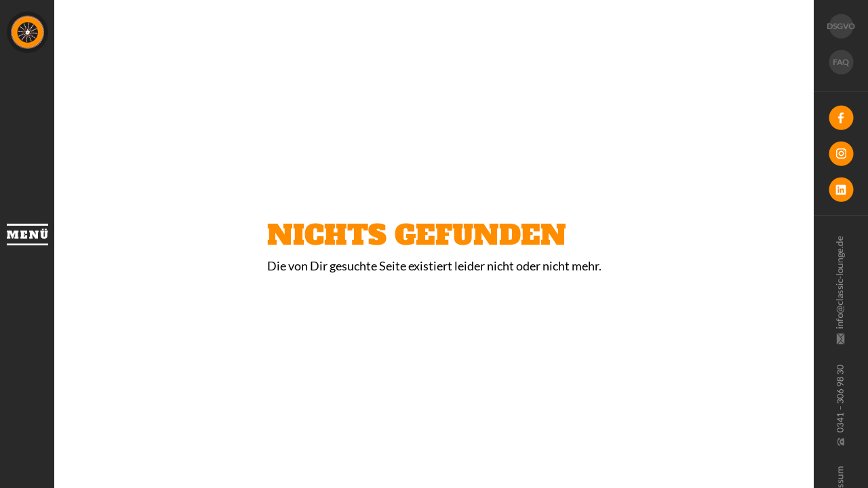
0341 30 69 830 (840, 405)
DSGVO (841, 26)
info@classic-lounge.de (840, 290)
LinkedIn (841, 189)
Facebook (841, 118)
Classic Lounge (27, 32)
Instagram (841, 154)
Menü (27, 235)
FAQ (841, 62)
